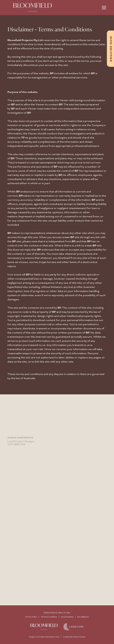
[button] (104, 8)
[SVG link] (44, 627)
